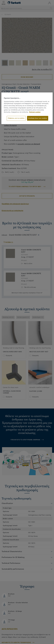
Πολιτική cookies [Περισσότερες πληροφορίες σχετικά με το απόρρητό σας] (35, 112)
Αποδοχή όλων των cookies (38, 118)
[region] (27, 108)
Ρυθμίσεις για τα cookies (16, 118)
